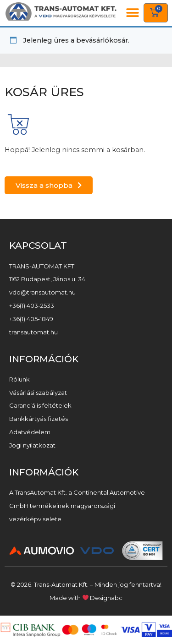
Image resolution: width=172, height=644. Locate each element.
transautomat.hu (33, 332)
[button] (133, 13)
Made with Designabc (86, 598)
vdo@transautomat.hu (42, 292)
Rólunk (19, 379)
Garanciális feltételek (40, 405)
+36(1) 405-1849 (31, 319)
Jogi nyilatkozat (32, 445)
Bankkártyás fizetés (39, 419)
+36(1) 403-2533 (32, 306)
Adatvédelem (30, 432)
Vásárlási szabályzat (38, 393)
